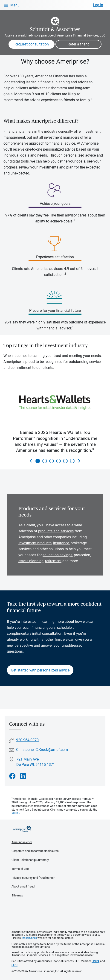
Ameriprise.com (22, 842)
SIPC (14, 965)
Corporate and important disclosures (35, 851)
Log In (98, 5)
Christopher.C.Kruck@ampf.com (42, 750)
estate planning (31, 561)
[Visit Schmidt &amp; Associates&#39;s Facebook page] (12, 776)
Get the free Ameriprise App (58, 919)
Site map (17, 895)
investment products (35, 543)
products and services (56, 531)
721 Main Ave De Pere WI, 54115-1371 (36, 762)
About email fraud (23, 886)
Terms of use (20, 869)
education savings (57, 555)
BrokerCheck (29, 938)
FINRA (96, 961)
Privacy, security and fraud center (33, 878)
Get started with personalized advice (40, 670)
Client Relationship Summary (30, 860)
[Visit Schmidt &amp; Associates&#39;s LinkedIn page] (23, 776)
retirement (53, 561)
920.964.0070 (27, 740)
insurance (61, 543)
